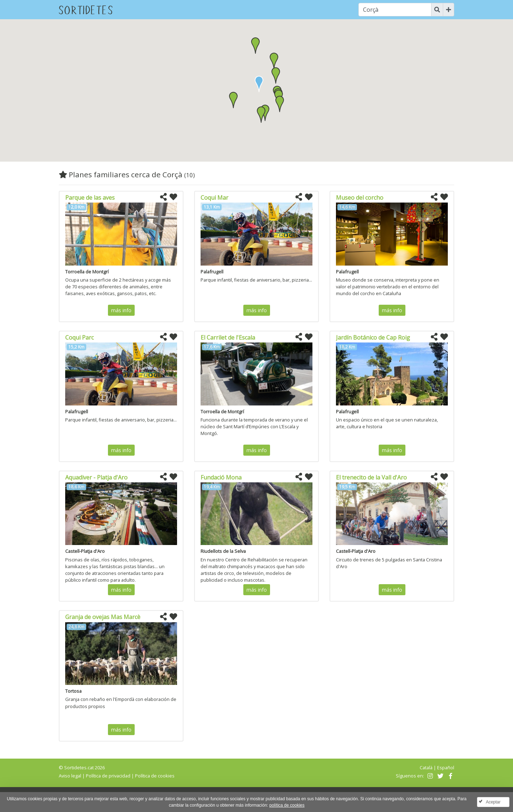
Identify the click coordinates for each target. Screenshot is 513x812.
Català (426, 768)
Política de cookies (155, 776)
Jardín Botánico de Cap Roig (373, 337)
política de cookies (287, 805)
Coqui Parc (79, 337)
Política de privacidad (108, 776)
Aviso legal (70, 776)
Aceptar (493, 802)
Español (446, 768)
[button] (276, 75)
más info (121, 310)
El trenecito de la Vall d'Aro (371, 477)
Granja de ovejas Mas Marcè (103, 617)
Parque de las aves (90, 198)
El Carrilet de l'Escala (228, 337)
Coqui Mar (214, 198)
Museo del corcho (360, 198)
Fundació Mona (221, 477)
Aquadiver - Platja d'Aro (96, 477)
